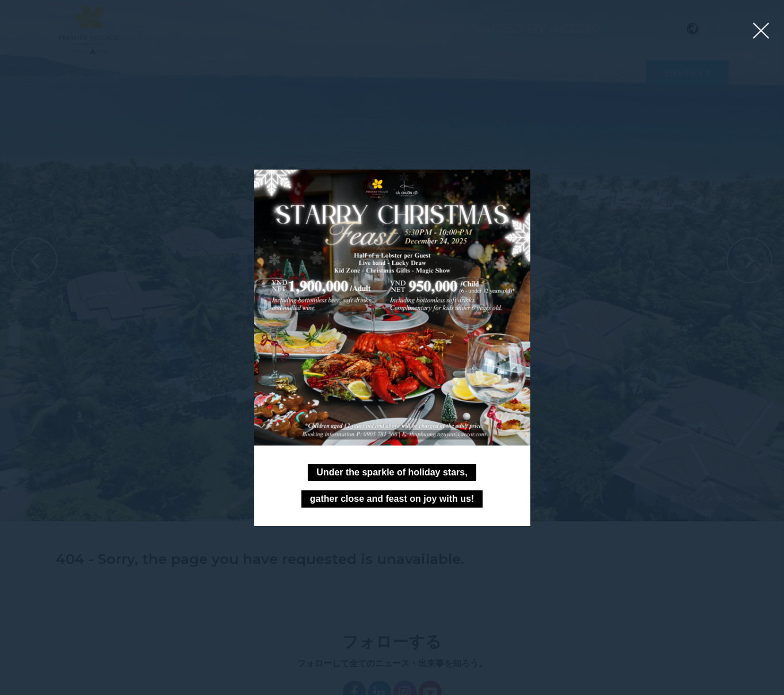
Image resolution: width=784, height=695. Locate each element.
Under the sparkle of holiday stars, (392, 472)
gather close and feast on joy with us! (392, 499)
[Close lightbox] (761, 32)
